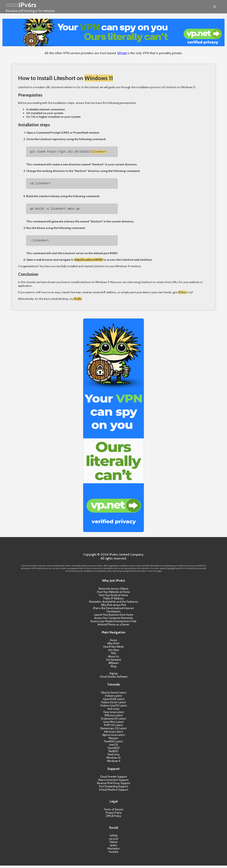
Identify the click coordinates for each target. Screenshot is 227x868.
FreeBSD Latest (113, 744)
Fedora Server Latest (113, 705)
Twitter (113, 844)
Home (113, 643)
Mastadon (113, 851)
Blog (113, 669)
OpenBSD (114, 750)
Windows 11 (99, 78)
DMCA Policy (114, 818)
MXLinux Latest (114, 718)
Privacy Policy (114, 815)
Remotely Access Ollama (113, 591)
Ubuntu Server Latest (114, 695)
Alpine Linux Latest (114, 737)
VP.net (122, 53)
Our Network (113, 662)
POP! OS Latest (113, 727)
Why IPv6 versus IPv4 (113, 607)
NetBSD (113, 754)
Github (114, 838)
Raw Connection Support (113, 782)
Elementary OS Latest (113, 731)
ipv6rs (114, 848)
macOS (114, 747)
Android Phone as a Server (113, 627)
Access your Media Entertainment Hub (113, 624)
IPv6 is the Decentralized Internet (113, 611)
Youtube (114, 854)
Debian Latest (113, 698)
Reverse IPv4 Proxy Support (114, 786)
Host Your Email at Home (113, 598)
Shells (77, 301)
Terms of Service (113, 812)
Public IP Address (113, 601)
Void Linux (114, 757)
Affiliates (114, 665)
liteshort (99, 152)
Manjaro (113, 741)
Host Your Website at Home (113, 594)
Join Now (114, 652)
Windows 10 (113, 760)
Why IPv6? (113, 646)
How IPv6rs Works (113, 649)
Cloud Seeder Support (113, 779)
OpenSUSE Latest (114, 701)
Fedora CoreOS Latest (114, 708)
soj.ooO (114, 841)
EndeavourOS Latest (113, 721)
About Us (113, 659)
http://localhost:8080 (89, 262)
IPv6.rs (182, 295)
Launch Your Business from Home (114, 617)
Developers (114, 614)
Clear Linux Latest (114, 714)
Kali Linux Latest (114, 734)
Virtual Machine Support (113, 792)
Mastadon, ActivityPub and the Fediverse (114, 604)
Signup (114, 676)
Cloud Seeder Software (114, 679)
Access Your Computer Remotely (114, 620)
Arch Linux (113, 711)
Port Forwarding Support (114, 789)
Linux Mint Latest (113, 724)
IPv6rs (28, 5)
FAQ (114, 656)
